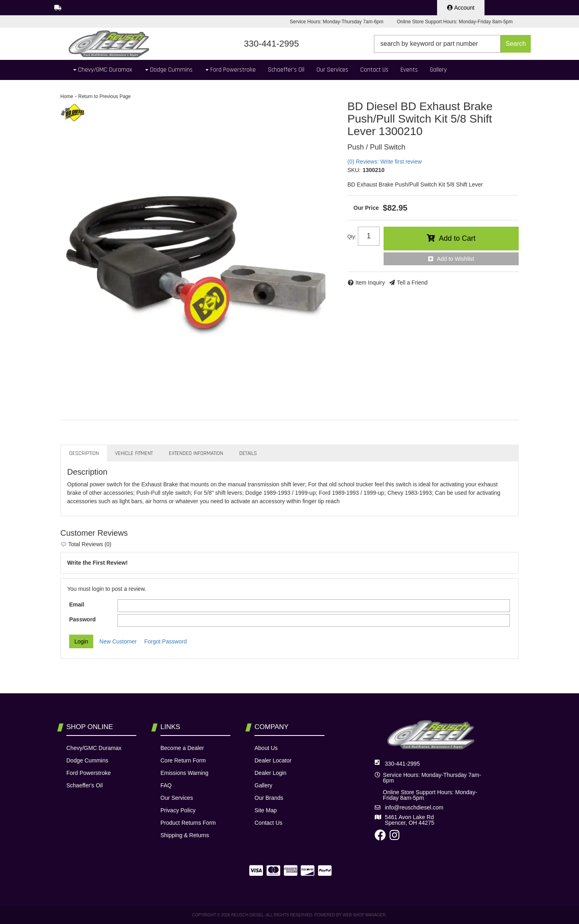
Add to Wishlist (456, 259)
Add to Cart (457, 238)
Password (82, 619)
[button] (452, 44)
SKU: (354, 170)
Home (67, 96)
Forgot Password (166, 641)
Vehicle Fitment (134, 453)
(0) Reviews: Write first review (385, 162)
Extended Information (196, 453)
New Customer (118, 641)
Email (77, 604)
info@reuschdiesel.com (414, 807)
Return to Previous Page (104, 96)
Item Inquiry (370, 283)
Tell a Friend (412, 283)
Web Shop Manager (364, 915)
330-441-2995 (402, 764)
